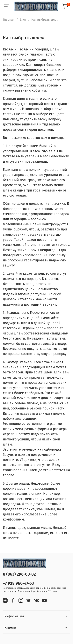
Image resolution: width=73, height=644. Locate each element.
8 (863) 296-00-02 (19, 574)
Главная (9, 20)
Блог (23, 20)
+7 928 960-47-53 (18, 584)
